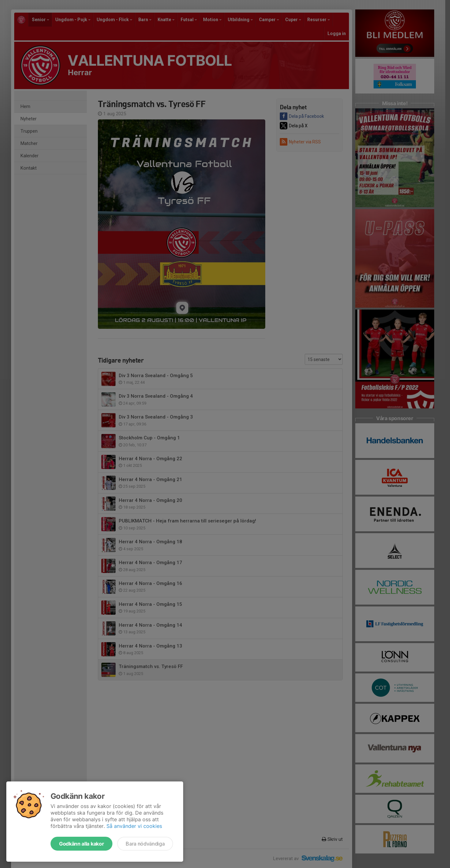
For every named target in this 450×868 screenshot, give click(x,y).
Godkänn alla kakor (81, 844)
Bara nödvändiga (145, 844)
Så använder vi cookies (134, 826)
